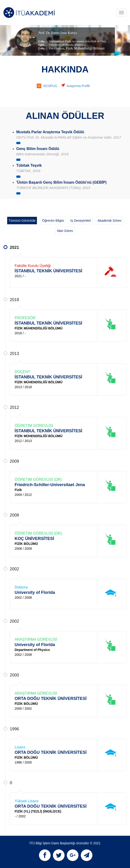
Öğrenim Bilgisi (53, 221)
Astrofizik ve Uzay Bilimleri (101, 41)
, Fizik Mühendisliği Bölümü (84, 48)
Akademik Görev (109, 221)
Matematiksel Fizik (60, 41)
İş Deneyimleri (81, 221)
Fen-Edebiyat (57, 49)
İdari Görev (65, 231)
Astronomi (78, 41)
